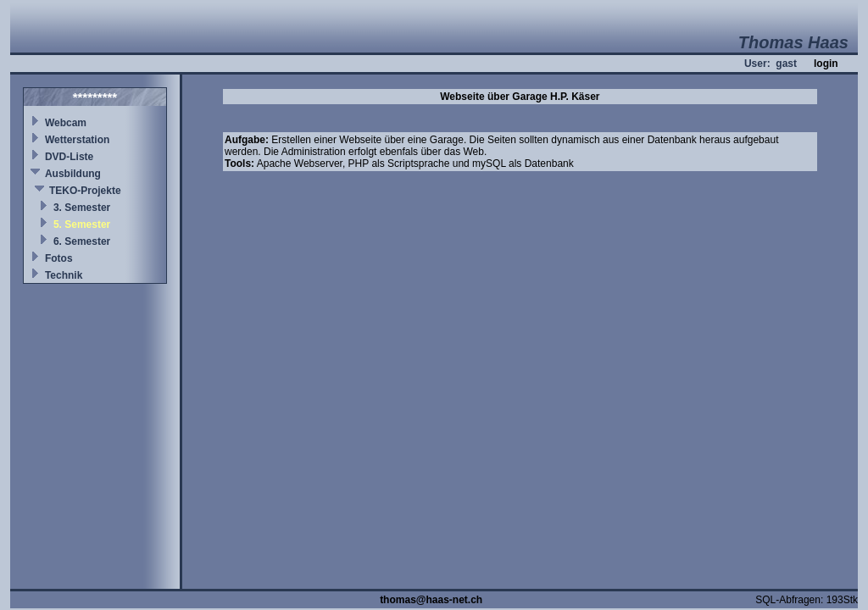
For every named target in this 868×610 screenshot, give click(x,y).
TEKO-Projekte (85, 191)
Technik (64, 275)
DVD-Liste (69, 157)
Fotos (59, 258)
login (826, 64)
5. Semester (82, 225)
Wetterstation (77, 140)
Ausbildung (73, 174)
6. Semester (82, 241)
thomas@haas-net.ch (431, 600)
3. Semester (82, 208)
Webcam (66, 123)
